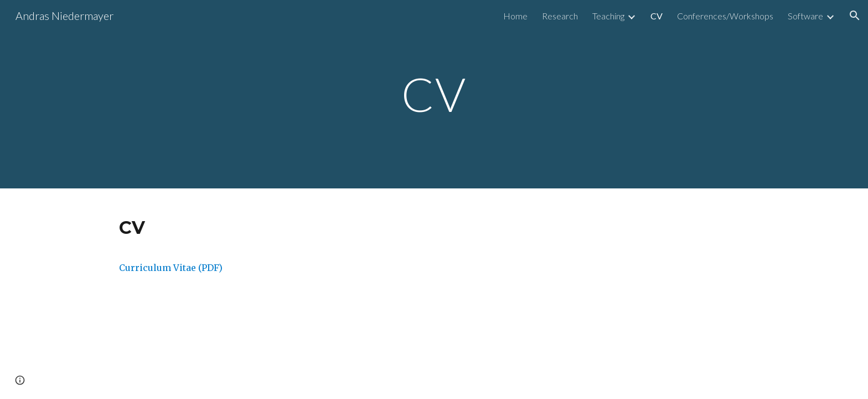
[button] (855, 16)
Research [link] (560, 16)
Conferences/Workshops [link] (725, 16)
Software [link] (805, 16)
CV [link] (657, 16)
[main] (434, 94)
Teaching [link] (608, 16)
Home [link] (515, 16)
